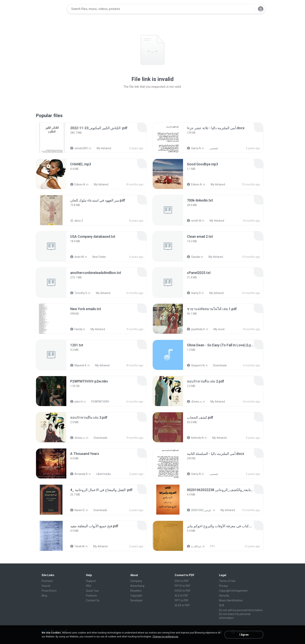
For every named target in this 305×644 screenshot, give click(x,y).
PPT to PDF (182, 600)
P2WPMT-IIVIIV (98, 402)
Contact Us (93, 600)
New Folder (97, 257)
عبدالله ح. (194, 546)
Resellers (136, 591)
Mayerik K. (79, 365)
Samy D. (194, 293)
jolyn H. (77, 402)
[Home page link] (52, 9)
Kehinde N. (195, 438)
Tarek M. (78, 546)
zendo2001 (79, 148)
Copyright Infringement (233, 591)
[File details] (51, 138)
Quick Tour (92, 591)
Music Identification (231, 600)
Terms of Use (227, 581)
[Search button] (250, 9)
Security (224, 596)
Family (76, 329)
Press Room (49, 591)
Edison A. (78, 184)
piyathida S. (196, 329)
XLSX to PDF (182, 605)
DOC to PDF (182, 581)
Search (46, 586)
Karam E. (78, 510)
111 (210, 546)
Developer (137, 600)
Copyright (136, 596)
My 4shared (102, 148)
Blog (44, 596)
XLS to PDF (181, 596)
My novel (217, 329)
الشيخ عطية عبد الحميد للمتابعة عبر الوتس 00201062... (200, 510)
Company (136, 581)
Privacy (223, 586)
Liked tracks (101, 474)
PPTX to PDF (182, 586)
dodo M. (77, 257)
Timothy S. (79, 293)
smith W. (194, 221)
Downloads (218, 365)
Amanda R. (79, 474)
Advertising (137, 586)
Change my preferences (165, 637)
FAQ (89, 586)
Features (91, 596)
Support (91, 581)
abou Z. (77, 221)
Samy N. (194, 148)
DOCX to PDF (183, 591)
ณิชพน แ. (195, 402)
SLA (222, 605)
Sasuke (194, 257)
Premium (47, 581)
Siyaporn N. (196, 365)
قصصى (212, 148)
